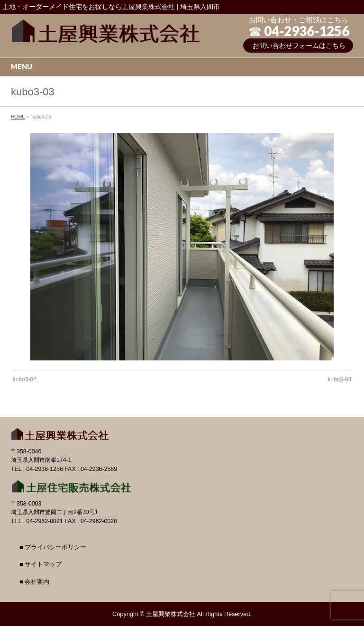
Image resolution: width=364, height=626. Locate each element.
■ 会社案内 (34, 582)
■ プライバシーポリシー (53, 547)
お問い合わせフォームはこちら (299, 46)
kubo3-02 (25, 379)
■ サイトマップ (41, 564)
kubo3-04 (339, 379)
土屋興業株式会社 (171, 614)
